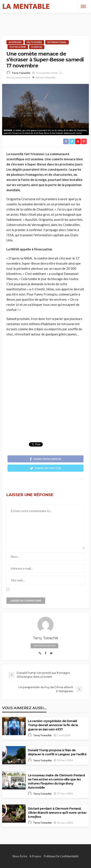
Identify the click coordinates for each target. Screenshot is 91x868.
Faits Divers (34, 42)
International (57, 42)
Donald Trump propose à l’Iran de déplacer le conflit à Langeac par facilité (57, 752)
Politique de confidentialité (61, 856)
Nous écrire (20, 856)
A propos (35, 856)
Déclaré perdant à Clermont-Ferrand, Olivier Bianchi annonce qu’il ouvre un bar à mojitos (57, 813)
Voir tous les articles (44, 646)
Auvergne (15, 42)
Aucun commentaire (18, 77)
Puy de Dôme (18, 47)
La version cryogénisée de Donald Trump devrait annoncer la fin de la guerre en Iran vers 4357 (53, 725)
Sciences (37, 47)
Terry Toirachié (21, 73)
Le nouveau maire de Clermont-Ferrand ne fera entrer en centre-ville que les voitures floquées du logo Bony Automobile (56, 781)
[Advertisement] (46, 20)
